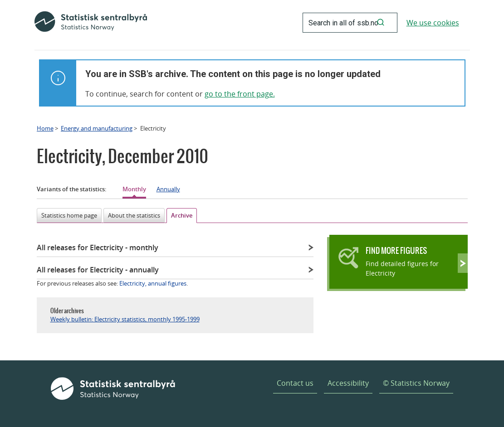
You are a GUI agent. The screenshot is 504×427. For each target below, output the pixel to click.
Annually (168, 189)
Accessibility (348, 383)
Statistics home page (69, 215)
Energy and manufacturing (97, 128)
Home (45, 128)
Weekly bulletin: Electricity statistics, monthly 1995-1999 (125, 319)
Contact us (295, 383)
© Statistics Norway (416, 383)
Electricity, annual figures (153, 283)
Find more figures (396, 250)
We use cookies (433, 23)
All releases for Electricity (98, 247)
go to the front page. (240, 94)
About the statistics (134, 215)
